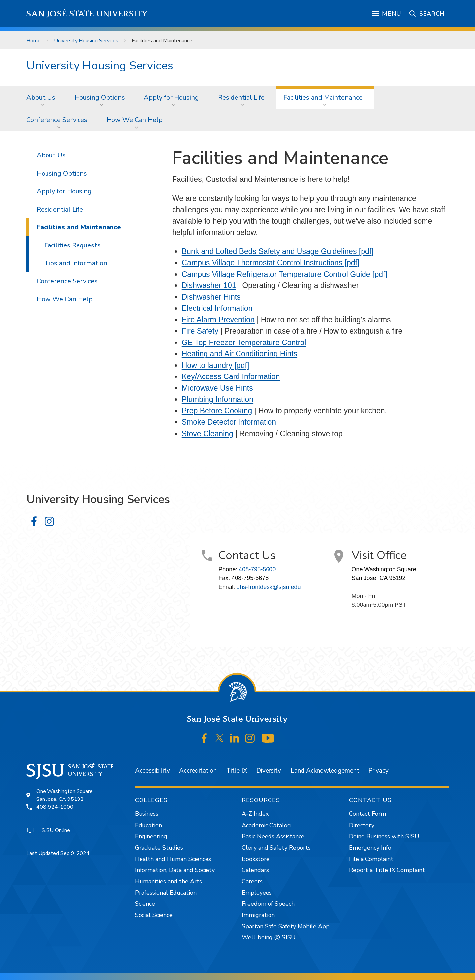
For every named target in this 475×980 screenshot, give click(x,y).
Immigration (258, 915)
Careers (252, 881)
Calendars (255, 870)
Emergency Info (370, 848)
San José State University (87, 14)
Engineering (151, 836)
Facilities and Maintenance (162, 41)
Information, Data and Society (175, 870)
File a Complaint (371, 859)
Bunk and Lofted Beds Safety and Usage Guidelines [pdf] (278, 251)
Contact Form (367, 814)
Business (147, 814)
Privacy (379, 771)
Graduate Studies (159, 848)
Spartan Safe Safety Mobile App (286, 926)
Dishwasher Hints (211, 297)
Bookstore (256, 859)
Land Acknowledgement (325, 771)
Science (145, 904)
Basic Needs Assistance (273, 836)
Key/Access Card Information (231, 376)
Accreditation (198, 771)
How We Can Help (135, 120)
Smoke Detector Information (229, 422)
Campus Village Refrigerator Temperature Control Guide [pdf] (285, 274)
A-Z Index (255, 814)
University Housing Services (86, 41)
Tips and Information (76, 263)
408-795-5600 (257, 569)
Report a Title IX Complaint (387, 870)
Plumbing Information (218, 399)
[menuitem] (43, 98)
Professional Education (166, 893)
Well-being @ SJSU (269, 937)
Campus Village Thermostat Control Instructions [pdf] (271, 263)
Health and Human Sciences (173, 859)
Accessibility (152, 771)
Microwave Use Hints (217, 388)
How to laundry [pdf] (216, 365)
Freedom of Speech (268, 904)
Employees (257, 893)
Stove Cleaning (207, 434)
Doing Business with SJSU (384, 836)
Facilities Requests (72, 245)
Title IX (237, 771)
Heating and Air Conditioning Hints (239, 354)
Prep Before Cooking (217, 411)
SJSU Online (56, 830)
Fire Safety (200, 331)
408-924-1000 (55, 807)
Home (33, 41)
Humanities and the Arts (168, 881)
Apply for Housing (171, 98)
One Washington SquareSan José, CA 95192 (64, 795)
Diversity (269, 771)
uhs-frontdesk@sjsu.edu (269, 587)
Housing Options (100, 98)
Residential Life (241, 98)
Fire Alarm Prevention (218, 320)
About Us (41, 98)
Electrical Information (217, 308)
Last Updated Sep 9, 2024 (58, 853)
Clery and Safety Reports (276, 848)
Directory (362, 825)
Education (148, 825)
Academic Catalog (266, 825)
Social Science (154, 915)
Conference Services (57, 120)
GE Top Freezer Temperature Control (244, 343)
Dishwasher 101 (209, 285)
